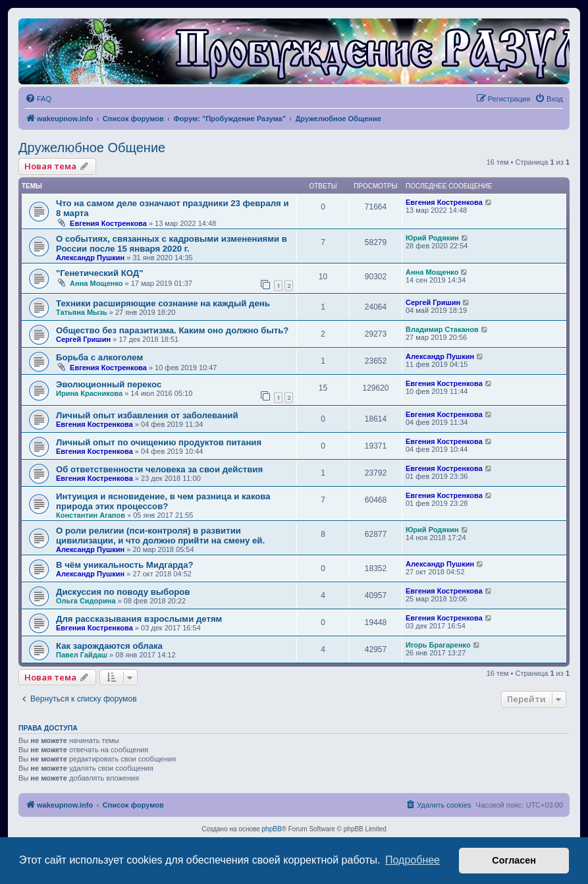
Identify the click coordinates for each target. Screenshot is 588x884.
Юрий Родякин (432, 238)
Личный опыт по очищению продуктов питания (159, 442)
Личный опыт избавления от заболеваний (147, 415)
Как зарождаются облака (109, 646)
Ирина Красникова (89, 393)
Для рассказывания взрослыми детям (139, 619)
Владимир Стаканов (442, 329)
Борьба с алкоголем (99, 357)
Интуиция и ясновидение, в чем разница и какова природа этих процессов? (163, 501)
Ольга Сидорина (86, 601)
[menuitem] (38, 99)
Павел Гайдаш (82, 655)
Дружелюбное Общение (92, 148)
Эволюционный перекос (109, 384)
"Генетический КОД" (100, 273)
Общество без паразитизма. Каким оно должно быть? (172, 330)
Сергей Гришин (433, 302)
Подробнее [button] (413, 860)
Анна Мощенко (96, 283)
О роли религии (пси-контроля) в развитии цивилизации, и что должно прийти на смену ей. (160, 536)
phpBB (272, 829)
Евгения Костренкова (108, 223)
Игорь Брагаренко (438, 645)
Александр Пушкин (90, 258)
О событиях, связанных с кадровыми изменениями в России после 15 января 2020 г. (172, 244)
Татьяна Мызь (82, 312)
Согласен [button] (514, 860)
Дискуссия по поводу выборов (123, 592)
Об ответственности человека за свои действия (159, 469)
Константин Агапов (91, 515)
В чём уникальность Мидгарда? (125, 565)
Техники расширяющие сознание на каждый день (163, 303)
